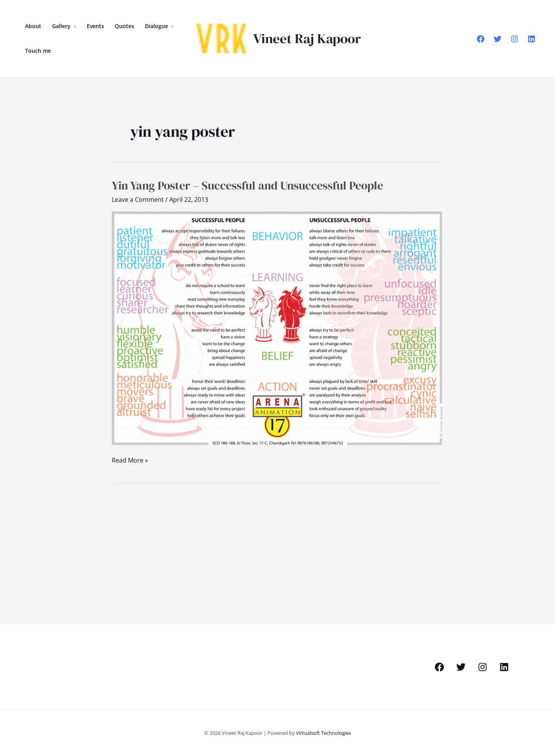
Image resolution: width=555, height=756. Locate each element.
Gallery (61, 26)
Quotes (124, 26)
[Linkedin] (531, 39)
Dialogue (156, 26)
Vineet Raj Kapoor (307, 39)
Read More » (130, 460)
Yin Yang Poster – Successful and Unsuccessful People (247, 185)
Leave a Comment (138, 199)
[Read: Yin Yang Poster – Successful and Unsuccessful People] (277, 328)
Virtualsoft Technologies (324, 733)
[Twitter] (498, 39)
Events (95, 26)
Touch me (38, 51)
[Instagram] (515, 39)
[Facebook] (481, 39)
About (33, 26)
